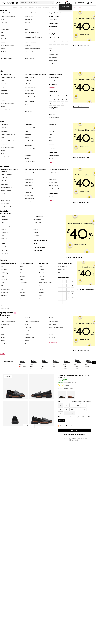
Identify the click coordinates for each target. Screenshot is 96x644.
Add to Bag (74, 430)
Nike (50, 138)
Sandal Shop (53, 20)
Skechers (51, 144)
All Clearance (53, 342)
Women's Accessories (40, 240)
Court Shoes (28, 45)
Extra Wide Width (54, 117)
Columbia (42, 270)
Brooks (22, 273)
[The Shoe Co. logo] (10, 3)
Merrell (41, 289)
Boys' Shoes (28, 125)
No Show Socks (6, 253)
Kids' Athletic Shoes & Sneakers (59, 169)
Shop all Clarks (62, 377)
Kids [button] (25, 7)
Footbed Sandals (29, 26)
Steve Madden (5, 302)
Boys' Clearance (53, 321)
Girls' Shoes (28, 146)
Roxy (2, 299)
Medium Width (53, 61)
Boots (2, 19)
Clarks (2, 276)
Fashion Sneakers (29, 84)
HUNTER (41, 279)
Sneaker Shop (53, 194)
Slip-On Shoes (5, 52)
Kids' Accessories (39, 247)
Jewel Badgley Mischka (46, 283)
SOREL (41, 296)
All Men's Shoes (6, 74)
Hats (35, 226)
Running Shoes (29, 55)
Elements (42, 273)
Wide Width (52, 64)
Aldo (2, 266)
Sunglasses (37, 236)
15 (63, 104)
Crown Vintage (62, 266)
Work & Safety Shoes (6, 58)
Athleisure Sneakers (30, 42)
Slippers (3, 55)
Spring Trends (53, 23)
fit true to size (87, 401)
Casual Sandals (29, 16)
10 (59, 46)
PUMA (50, 141)
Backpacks (5, 220)
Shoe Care (36, 229)
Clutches (4, 223)
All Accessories (38, 216)
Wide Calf (51, 67)
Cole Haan (4, 279)
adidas (50, 128)
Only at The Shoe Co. (56, 13)
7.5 (59, 42)
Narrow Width (53, 57)
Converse (51, 131)
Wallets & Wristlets (7, 239)
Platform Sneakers (6, 191)
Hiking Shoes (4, 39)
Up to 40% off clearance (81, 46)
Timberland (42, 299)
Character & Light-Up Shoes (8, 141)
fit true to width (86, 417)
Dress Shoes (4, 90)
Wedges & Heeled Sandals (32, 32)
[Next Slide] (94, 362)
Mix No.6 (61, 273)
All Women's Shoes (7, 13)
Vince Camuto (5, 308)
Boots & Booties (5, 324)
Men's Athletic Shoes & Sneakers (35, 74)
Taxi (2, 305)
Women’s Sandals (30, 13)
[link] (23, 365)
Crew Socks (5, 250)
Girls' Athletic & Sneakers (56, 176)
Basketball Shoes (29, 77)
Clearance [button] (73, 7)
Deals (79, 7)
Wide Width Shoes (6, 157)
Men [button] (21, 7)
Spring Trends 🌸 (63, 7)
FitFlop (3, 286)
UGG (40, 302)
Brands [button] (54, 7)
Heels (2, 36)
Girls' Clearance (53, 324)
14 (59, 104)
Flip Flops (27, 23)
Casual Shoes (4, 23)
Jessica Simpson (5, 289)
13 (55, 104)
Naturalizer (4, 296)
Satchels (4, 229)
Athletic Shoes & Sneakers (8, 16)
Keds (21, 279)
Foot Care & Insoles (39, 223)
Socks (3, 244)
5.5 (63, 38)
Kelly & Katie (62, 270)
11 (67, 46)
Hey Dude (42, 276)
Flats (2, 32)
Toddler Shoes (4, 128)
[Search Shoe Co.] (35, 3)
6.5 (50, 42)
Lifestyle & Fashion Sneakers (33, 49)
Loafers (3, 42)
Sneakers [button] (31, 7)
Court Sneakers (29, 179)
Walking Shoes (5, 204)
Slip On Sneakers (53, 186)
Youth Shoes (4, 131)
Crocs (50, 134)
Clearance (52, 30)
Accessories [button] (46, 7)
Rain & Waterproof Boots (8, 45)
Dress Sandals (28, 19)
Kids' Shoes (4, 125)
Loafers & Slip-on (29, 337)
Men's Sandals (29, 102)
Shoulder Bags (5, 232)
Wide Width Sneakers (31, 97)
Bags (3, 216)
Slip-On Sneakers (29, 58)
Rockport (42, 292)
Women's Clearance (7, 318)
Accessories (52, 149)
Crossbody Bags (6, 226)
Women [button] (15, 7)
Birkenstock (4, 270)
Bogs (40, 266)
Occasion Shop (54, 16)
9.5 (55, 46)
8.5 (67, 42)
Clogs (2, 26)
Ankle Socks (5, 247)
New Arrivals (53, 27)
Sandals (38, 7)
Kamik (41, 286)
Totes (3, 236)
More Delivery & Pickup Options (74, 434)
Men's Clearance (30, 318)
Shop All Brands (63, 278)
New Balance (24, 283)
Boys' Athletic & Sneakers (56, 173)
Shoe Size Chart (54, 156)
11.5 (67, 100)
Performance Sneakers (31, 52)
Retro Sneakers (5, 194)
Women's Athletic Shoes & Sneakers (33, 38)
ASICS (22, 270)
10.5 (63, 46)
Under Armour (24, 299)
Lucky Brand (4, 292)
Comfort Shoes (5, 29)
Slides (26, 29)
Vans (21, 302)
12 (50, 50)
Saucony (22, 292)
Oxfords (3, 100)
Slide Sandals (28, 111)
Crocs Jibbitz (37, 220)
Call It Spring (4, 273)
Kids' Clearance (54, 318)
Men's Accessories (39, 244)
